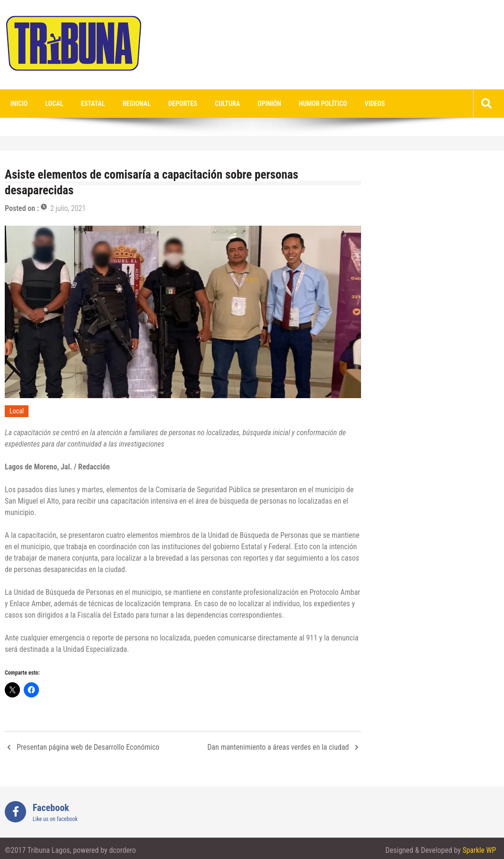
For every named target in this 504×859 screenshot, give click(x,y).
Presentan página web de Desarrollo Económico (88, 747)
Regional (130, 104)
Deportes (175, 104)
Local (52, 104)
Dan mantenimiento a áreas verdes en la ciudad (278, 747)
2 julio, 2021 (68, 209)
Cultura (218, 104)
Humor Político (309, 104)
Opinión (258, 104)
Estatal (88, 104)
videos (359, 104)
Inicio (18, 104)
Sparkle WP (479, 851)
